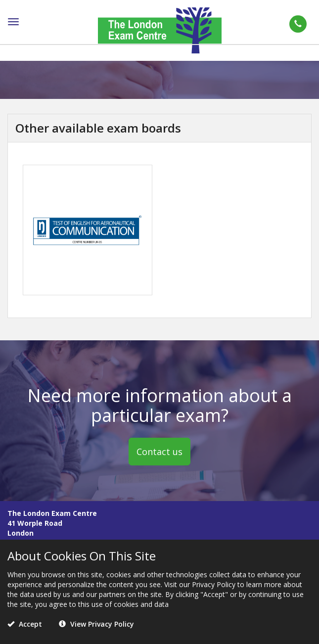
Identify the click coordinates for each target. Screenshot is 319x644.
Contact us (159, 451)
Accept (25, 624)
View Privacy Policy (96, 624)
